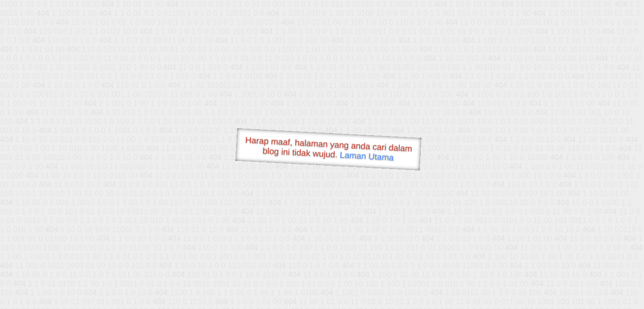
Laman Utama (367, 156)
